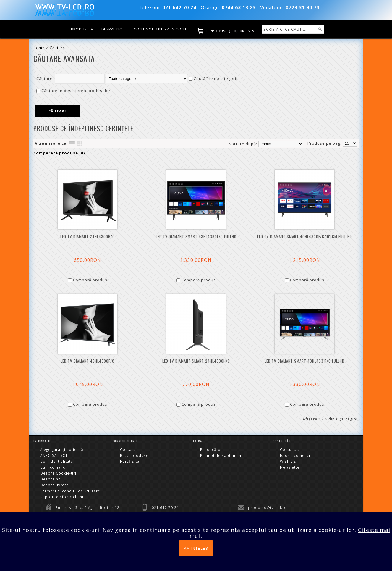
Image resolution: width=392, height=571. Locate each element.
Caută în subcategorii (216, 78)
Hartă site (130, 461)
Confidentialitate (57, 461)
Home (39, 48)
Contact (128, 449)
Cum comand (53, 467)
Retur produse (134, 455)
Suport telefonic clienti (63, 497)
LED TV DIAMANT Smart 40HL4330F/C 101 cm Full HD (305, 237)
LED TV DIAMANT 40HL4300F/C (88, 361)
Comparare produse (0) (59, 153)
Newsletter (291, 467)
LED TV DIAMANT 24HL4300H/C (88, 237)
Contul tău (290, 449)
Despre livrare (54, 485)
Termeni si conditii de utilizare (70, 491)
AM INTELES (196, 549)
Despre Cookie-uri (58, 473)
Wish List (289, 461)
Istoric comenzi (295, 455)
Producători (212, 449)
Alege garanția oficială (62, 449)
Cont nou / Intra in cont (160, 29)
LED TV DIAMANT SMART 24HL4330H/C (196, 361)
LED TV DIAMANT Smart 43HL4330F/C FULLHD (196, 237)
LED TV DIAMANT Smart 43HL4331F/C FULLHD (304, 361)
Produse (82, 29)
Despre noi (113, 29)
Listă (72, 144)
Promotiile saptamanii (222, 455)
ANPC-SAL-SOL (54, 455)
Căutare (57, 48)
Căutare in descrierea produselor (76, 91)
